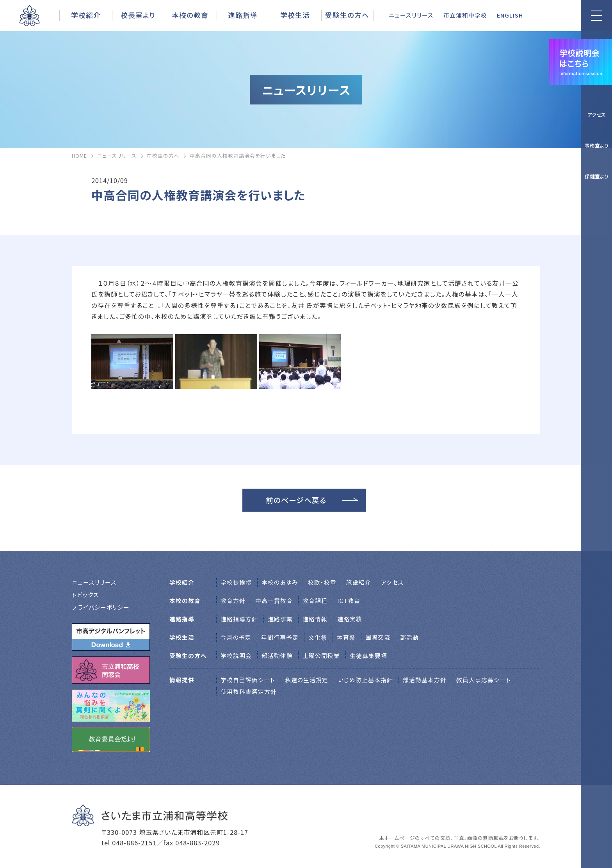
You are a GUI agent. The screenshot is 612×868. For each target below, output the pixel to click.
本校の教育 (190, 15)
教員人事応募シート (484, 680)
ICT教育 (349, 600)
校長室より (138, 15)
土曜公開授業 (321, 655)
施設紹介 (359, 582)
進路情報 (315, 619)
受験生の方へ (347, 15)
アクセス (597, 115)
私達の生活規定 (307, 680)
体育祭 (346, 637)
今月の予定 (236, 637)
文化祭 (318, 637)
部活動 (409, 637)
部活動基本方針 (425, 680)
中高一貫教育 (274, 600)
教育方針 (233, 600)
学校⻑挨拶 (236, 582)
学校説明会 (236, 655)
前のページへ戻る (296, 500)
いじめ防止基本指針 (366, 680)
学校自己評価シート (248, 680)
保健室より (597, 176)
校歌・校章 (322, 582)
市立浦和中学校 (465, 15)
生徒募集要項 (368, 655)
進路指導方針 (239, 619)
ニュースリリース (411, 15)
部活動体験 (277, 655)
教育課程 (315, 600)
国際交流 (378, 637)
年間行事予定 (280, 637)
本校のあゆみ (280, 582)
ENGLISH (510, 15)
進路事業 (280, 619)
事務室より (597, 145)
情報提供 (182, 680)
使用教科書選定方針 (249, 691)
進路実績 (350, 619)
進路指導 (243, 15)
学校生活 (295, 15)
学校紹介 (86, 15)
